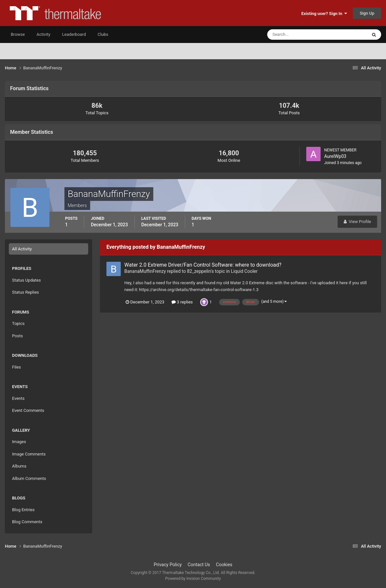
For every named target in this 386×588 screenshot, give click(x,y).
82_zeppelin (199, 271)
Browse (18, 34)
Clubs (103, 34)
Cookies (224, 565)
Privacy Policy (168, 565)
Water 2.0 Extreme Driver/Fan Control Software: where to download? (203, 265)
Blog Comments (27, 522)
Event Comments (28, 410)
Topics (18, 323)
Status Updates (26, 280)
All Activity (22, 249)
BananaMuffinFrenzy (145, 271)
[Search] (297, 35)
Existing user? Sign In (324, 14)
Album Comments (29, 478)
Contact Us (199, 565)
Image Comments (29, 454)
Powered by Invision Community (193, 579)
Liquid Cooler (244, 271)
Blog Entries (23, 510)
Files (16, 367)
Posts (17, 336)
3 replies (182, 302)
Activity (43, 34)
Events (18, 398)
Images (19, 442)
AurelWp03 (335, 156)
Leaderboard (74, 34)
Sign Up (367, 13)
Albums (19, 466)
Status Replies (26, 292)
